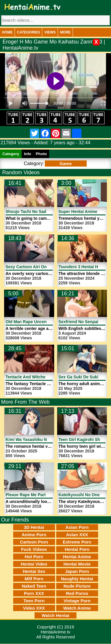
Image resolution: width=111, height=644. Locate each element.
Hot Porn (34, 557)
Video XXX (34, 608)
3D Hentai (34, 527)
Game (66, 163)
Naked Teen (34, 586)
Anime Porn (34, 535)
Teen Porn (34, 601)
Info (28, 154)
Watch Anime (77, 608)
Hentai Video (34, 564)
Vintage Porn (77, 601)
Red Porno (77, 593)
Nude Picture (77, 586)
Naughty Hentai (77, 579)
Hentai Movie (77, 564)
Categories (28, 32)
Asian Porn (77, 527)
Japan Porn (77, 571)
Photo (41, 154)
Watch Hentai (55, 615)
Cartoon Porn (34, 542)
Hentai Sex (34, 571)
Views (50, 32)
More (65, 32)
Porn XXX (34, 593)
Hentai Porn (77, 549)
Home (7, 32)
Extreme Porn (77, 542)
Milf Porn (34, 579)
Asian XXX (77, 535)
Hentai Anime (77, 557)
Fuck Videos (34, 549)
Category (11, 154)
